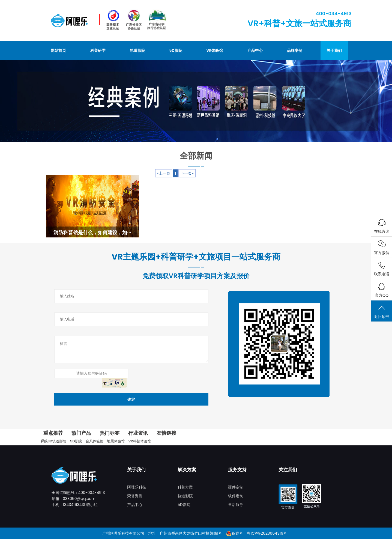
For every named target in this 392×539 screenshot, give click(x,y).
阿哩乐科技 (137, 487)
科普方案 (185, 487)
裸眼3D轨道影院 (54, 441)
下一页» (187, 173)
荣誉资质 (135, 496)
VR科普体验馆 (140, 441)
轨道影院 (137, 50)
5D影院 (176, 50)
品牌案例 (295, 50)
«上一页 (164, 173)
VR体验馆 (215, 50)
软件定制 (236, 496)
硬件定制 (236, 487)
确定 (131, 399)
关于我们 (334, 50)
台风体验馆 (95, 441)
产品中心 (255, 50)
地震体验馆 (116, 441)
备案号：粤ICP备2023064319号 (259, 533)
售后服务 (236, 505)
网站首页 (58, 50)
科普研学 (98, 50)
